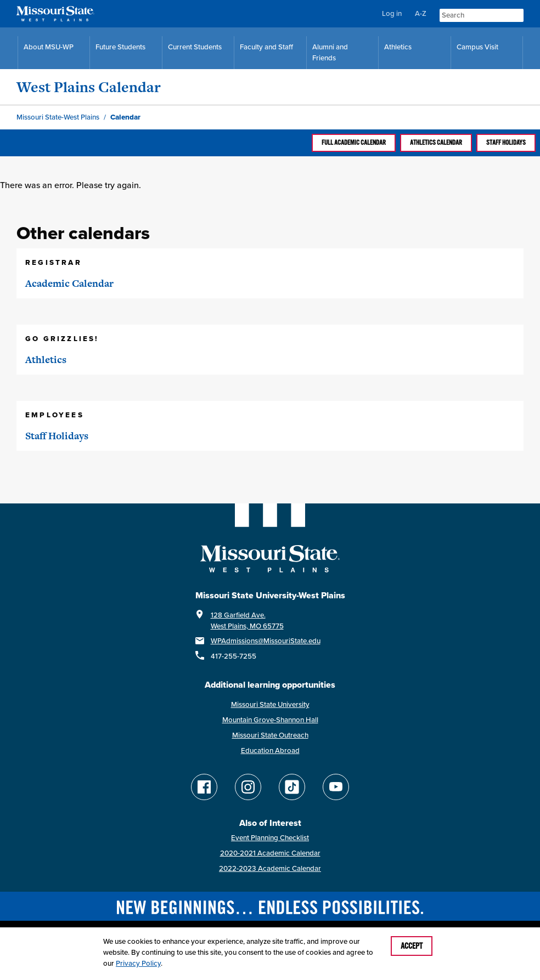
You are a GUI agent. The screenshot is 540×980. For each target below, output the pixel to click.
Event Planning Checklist (270, 838)
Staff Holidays (506, 143)
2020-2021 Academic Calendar (270, 853)
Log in (392, 13)
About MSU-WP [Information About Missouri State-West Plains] (49, 47)
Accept (412, 946)
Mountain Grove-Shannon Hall (270, 720)
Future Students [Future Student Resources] (120, 47)
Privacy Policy (138, 963)
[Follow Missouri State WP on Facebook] (204, 787)
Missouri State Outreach (270, 735)
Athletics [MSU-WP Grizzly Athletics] (398, 47)
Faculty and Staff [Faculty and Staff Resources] (266, 47)
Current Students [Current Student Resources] (195, 47)
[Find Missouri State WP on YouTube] (336, 787)
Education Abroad (270, 750)
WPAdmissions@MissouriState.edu (266, 641)
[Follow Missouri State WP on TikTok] (292, 787)
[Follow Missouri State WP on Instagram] (248, 787)
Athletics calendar (436, 143)
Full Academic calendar (354, 143)
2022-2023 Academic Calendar (270, 868)
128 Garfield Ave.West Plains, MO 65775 (247, 621)
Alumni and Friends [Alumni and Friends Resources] (330, 52)
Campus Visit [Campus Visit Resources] (477, 47)
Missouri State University (270, 704)
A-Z (421, 13)
